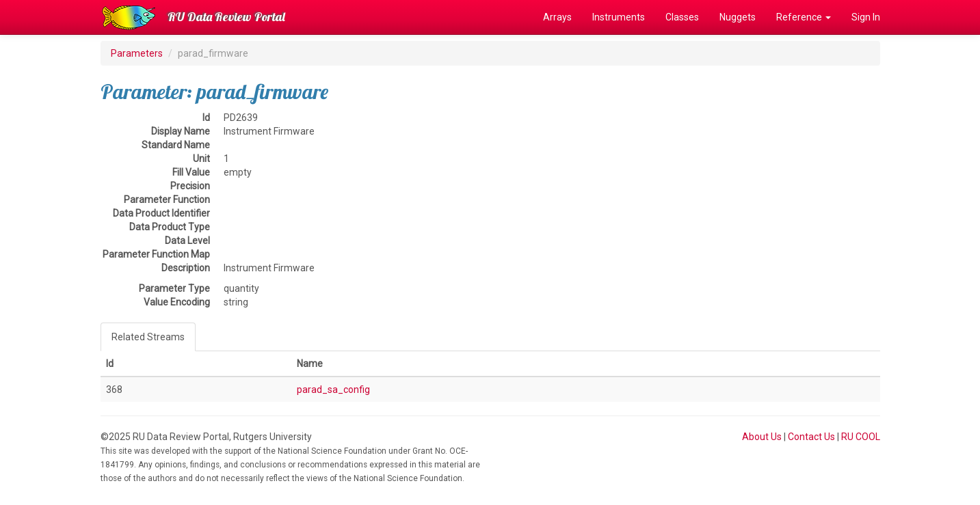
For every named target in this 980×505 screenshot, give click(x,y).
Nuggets (738, 17)
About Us (762, 437)
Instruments (619, 17)
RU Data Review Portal (226, 17)
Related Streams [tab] (148, 337)
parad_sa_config (333, 390)
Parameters (137, 53)
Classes (682, 17)
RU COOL (861, 437)
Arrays (557, 17)
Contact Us (811, 437)
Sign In (866, 17)
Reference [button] (804, 17)
